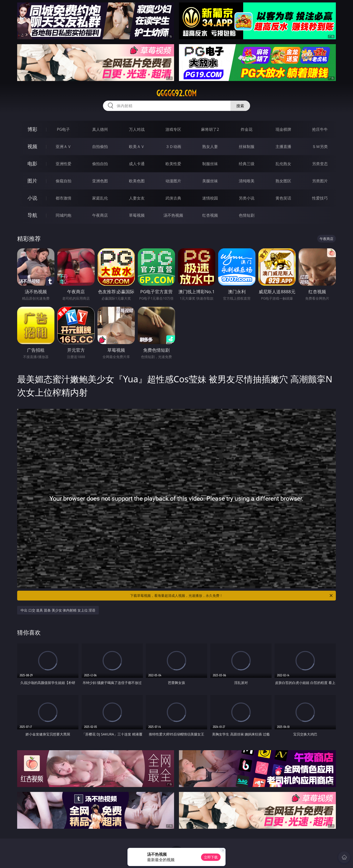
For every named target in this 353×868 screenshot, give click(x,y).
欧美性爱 (173, 164)
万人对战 (137, 129)
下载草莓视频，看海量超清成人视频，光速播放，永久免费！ (232, 596)
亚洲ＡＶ (63, 147)
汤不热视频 (173, 215)
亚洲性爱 (63, 164)
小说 (32, 198)
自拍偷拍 (100, 147)
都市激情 (63, 198)
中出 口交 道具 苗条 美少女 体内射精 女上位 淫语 (58, 610)
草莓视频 (137, 215)
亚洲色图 (100, 181)
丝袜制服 (247, 147)
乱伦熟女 (283, 164)
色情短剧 (247, 215)
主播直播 (283, 147)
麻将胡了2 (210, 129)
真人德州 (100, 129)
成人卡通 (137, 164)
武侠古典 (173, 198)
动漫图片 (173, 181)
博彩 (32, 129)
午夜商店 (100, 215)
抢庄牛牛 (320, 129)
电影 (32, 164)
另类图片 (320, 181)
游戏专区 (173, 129)
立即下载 (211, 857)
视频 (32, 146)
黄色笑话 (283, 198)
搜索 (240, 106)
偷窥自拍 (63, 181)
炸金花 (247, 129)
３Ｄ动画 (173, 147)
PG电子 (63, 129)
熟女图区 (283, 181)
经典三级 (247, 164)
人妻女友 (137, 198)
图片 (32, 181)
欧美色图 (137, 181)
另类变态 (320, 164)
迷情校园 (210, 198)
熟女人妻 (210, 147)
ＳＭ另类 (320, 147)
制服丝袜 (210, 164)
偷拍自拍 (100, 164)
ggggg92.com (176, 93)
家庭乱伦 (100, 198)
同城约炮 (63, 215)
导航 (32, 215)
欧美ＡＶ (137, 147)
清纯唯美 (247, 181)
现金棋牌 (283, 129)
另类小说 (247, 198)
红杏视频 (210, 215)
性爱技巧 (320, 198)
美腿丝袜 (210, 181)
